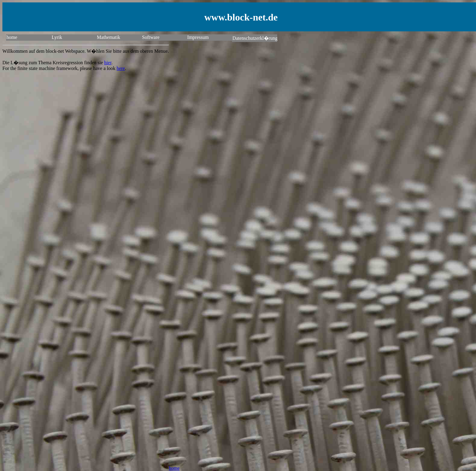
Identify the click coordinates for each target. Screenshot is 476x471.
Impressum (198, 37)
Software (151, 37)
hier (108, 63)
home (12, 37)
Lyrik (57, 37)
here (121, 68)
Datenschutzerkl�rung (255, 38)
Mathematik (109, 37)
